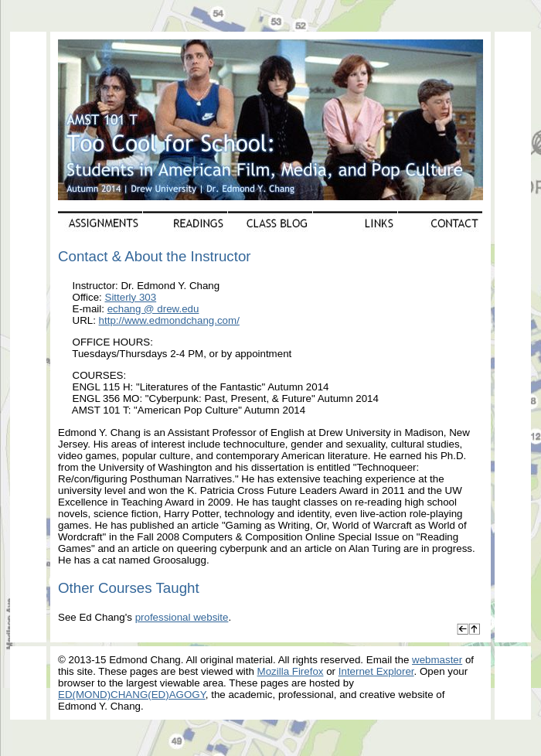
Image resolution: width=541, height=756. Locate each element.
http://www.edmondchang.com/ (169, 320)
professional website (182, 617)
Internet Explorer (376, 671)
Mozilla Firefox (291, 671)
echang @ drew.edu (153, 309)
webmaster (437, 660)
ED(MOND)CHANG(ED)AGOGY (132, 695)
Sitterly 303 (131, 297)
